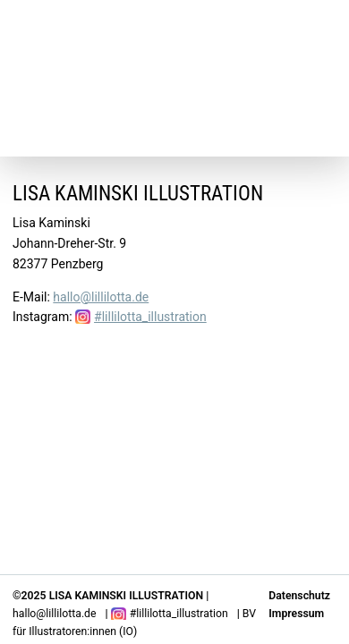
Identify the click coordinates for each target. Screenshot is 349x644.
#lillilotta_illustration (150, 317)
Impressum (296, 614)
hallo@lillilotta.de (101, 297)
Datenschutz (299, 596)
